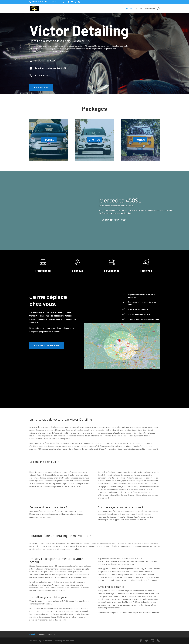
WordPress (69, 641)
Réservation (53, 634)
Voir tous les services (47, 346)
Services (42, 634)
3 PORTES (49, 140)
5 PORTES (94, 140)
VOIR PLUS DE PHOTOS (114, 220)
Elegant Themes (45, 641)
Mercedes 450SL (120, 200)
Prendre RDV (41, 88)
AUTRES (140, 140)
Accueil (32, 634)
